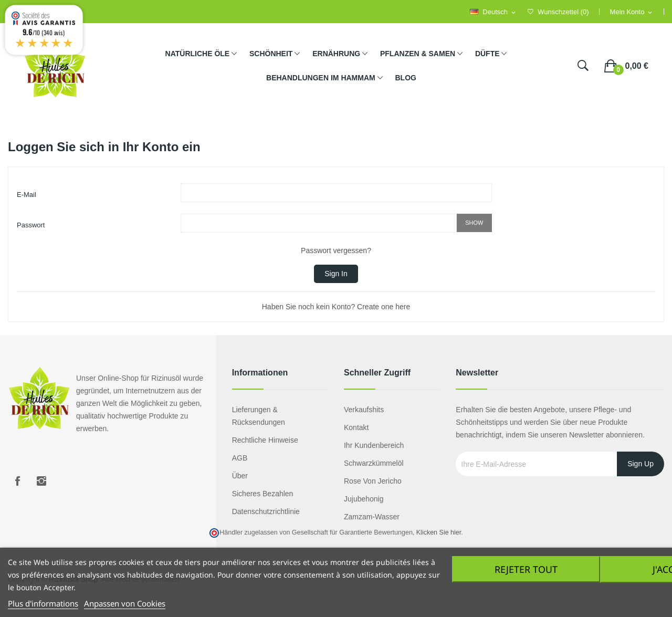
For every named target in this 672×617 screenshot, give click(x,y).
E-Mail (27, 195)
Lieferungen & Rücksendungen (259, 416)
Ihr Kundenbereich (374, 445)
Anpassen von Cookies (125, 603)
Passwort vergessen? (336, 250)
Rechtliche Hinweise (265, 440)
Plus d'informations (43, 603)
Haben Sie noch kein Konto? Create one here (336, 307)
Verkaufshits (364, 410)
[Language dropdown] (493, 12)
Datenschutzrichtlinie (266, 511)
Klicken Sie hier (439, 532)
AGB (240, 458)
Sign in (336, 274)
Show (474, 223)
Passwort (31, 225)
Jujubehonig (364, 499)
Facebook (17, 481)
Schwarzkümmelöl (374, 463)
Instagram (41, 481)
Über (240, 476)
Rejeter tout (524, 569)
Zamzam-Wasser (372, 517)
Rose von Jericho (373, 481)
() (558, 12)
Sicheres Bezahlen (263, 494)
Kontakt (356, 427)
